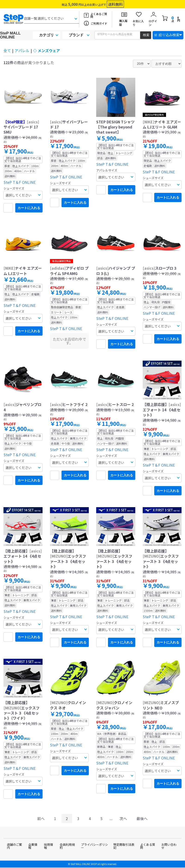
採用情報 (48, 846)
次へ (123, 818)
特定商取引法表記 (124, 846)
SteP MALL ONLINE (10, 35)
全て (7, 50)
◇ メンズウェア (46, 50)
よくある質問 (148, 846)
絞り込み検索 (169, 35)
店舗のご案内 (14, 846)
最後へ (142, 818)
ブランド (76, 35)
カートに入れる (29, 208)
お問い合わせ (169, 846)
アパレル (22, 50)
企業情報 (33, 846)
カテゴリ (46, 35)
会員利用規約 (67, 846)
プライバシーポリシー (94, 846)
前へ (41, 818)
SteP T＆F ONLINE (20, 182)
